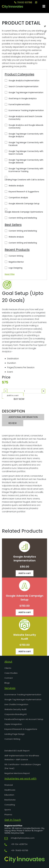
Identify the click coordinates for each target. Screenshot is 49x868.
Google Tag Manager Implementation (26, 92)
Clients (8, 668)
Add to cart (13, 396)
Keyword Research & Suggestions (24, 192)
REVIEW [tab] (13, 423)
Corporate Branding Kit (16, 714)
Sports (8, 810)
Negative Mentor (16, 262)
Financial (9, 785)
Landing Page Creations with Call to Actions (24, 180)
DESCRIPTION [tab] (13, 411)
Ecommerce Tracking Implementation (26, 110)
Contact (9, 678)
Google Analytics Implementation (24, 81)
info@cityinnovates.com (23, 838)
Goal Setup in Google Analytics (23, 98)
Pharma (8, 815)
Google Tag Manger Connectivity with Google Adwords (26, 161)
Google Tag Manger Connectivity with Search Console (26, 153)
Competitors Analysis (18, 198)
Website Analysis (16, 186)
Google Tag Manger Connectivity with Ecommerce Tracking (26, 170)
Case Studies (11, 673)
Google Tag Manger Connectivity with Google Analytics (26, 135)
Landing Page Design (15, 734)
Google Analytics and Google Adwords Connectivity (26, 126)
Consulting (10, 805)
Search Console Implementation (24, 87)
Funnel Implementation (19, 104)
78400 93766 (23, 2)
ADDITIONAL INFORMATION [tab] (23, 417)
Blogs (7, 683)
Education (9, 795)
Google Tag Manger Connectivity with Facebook (26, 144)
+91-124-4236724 (19, 844)
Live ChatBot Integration (16, 704)
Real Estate (10, 800)
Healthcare (10, 790)
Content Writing (16, 256)
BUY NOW (19, 399)
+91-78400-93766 (20, 850)
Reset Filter (10, 274)
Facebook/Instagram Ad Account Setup (24, 719)
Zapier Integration (13, 724)
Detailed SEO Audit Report (17, 751)
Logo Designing (15, 268)
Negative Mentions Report (17, 773)
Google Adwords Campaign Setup (24, 204)
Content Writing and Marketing (23, 218)
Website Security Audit (16, 709)
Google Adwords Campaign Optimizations (24, 212)
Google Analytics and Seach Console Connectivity (25, 118)
